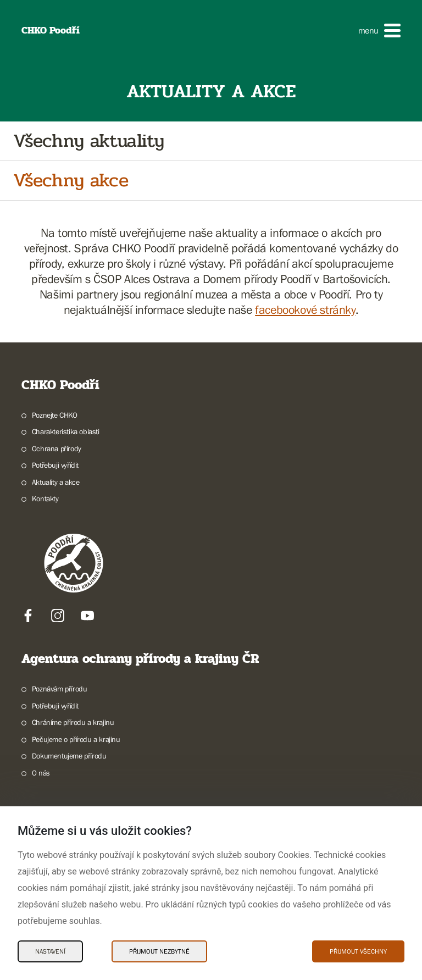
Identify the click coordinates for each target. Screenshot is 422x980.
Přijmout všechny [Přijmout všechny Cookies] (358, 951)
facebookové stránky (305, 310)
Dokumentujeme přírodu (69, 756)
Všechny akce (71, 181)
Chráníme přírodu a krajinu (73, 722)
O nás (41, 773)
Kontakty (45, 499)
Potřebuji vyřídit (55, 465)
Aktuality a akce (56, 482)
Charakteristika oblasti (66, 431)
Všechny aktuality (88, 141)
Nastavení (50, 951)
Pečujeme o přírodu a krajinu (76, 739)
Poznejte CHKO (55, 415)
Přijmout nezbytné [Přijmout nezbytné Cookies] (159, 951)
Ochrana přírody (57, 449)
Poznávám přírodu (60, 689)
